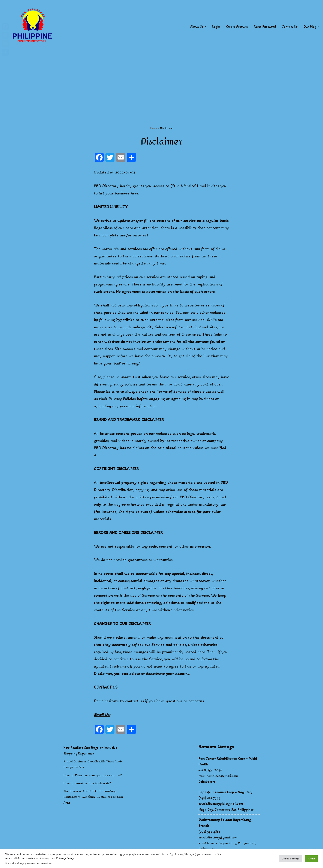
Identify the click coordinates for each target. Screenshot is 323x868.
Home (154, 128)
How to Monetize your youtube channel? (93, 776)
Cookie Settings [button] (291, 859)
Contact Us (290, 26)
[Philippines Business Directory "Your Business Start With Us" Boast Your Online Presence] (33, 26)
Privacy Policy (65, 858)
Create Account (237, 26)
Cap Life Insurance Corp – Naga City (225, 793)
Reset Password (265, 26)
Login (216, 26)
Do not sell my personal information (29, 863)
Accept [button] (311, 859)
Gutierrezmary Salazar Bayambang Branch (225, 824)
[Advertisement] (162, 83)
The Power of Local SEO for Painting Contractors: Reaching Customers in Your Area (93, 798)
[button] (205, 26)
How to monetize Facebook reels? (87, 784)
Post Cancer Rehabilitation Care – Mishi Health (228, 762)
